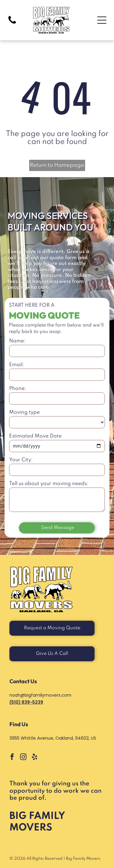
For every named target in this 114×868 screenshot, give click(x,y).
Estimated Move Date (35, 436)
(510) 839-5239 (26, 702)
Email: (17, 365)
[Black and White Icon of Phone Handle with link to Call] (12, 24)
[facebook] (12, 758)
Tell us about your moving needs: (49, 484)
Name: (17, 341)
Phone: (18, 389)
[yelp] (34, 758)
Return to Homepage (57, 165)
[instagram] (23, 758)
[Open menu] (102, 20)
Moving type (24, 412)
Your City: (21, 460)
